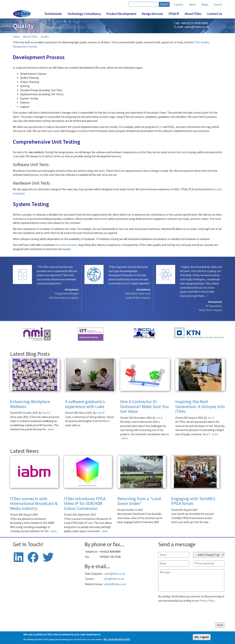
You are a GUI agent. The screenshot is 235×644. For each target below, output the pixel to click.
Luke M (101, 413)
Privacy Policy (207, 601)
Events (218, 4)
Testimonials (53, 14)
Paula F (46, 413)
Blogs (205, 4)
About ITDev (193, 14)
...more (50, 429)
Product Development (121, 14)
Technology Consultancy (84, 14)
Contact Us (215, 14)
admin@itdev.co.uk (115, 584)
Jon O (159, 418)
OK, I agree (202, 637)
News (192, 4)
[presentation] (186, 613)
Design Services (153, 14)
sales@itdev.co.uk (197, 27)
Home (16, 37)
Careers (179, 4)
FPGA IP (174, 14)
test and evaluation (67, 245)
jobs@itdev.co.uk (114, 579)
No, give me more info (117, 639)
